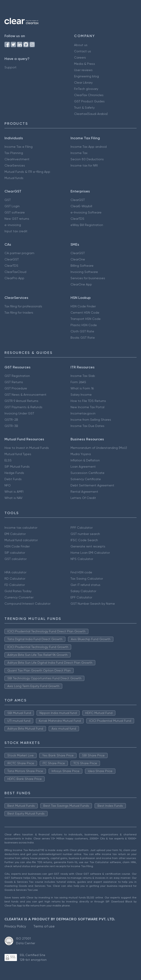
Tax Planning (14, 153)
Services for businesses (88, 278)
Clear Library (83, 82)
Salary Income (81, 395)
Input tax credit (16, 231)
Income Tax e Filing (19, 147)
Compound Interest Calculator (27, 604)
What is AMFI (14, 492)
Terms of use (44, 926)
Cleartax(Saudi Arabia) (91, 114)
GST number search (85, 534)
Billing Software (82, 266)
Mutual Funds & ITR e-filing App (27, 172)
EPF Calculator (81, 597)
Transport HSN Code (86, 319)
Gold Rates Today (18, 591)
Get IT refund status (85, 585)
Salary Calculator (83, 591)
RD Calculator (15, 579)
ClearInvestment (17, 159)
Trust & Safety (84, 108)
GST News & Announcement (25, 395)
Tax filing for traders (19, 313)
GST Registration (17, 376)
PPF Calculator (82, 528)
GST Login (12, 206)
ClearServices (15, 165)
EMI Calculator (15, 534)
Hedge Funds (14, 473)
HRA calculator (15, 572)
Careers (80, 57)
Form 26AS (78, 382)
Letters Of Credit (83, 498)
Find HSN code (81, 572)
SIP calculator (15, 553)
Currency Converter (19, 597)
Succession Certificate (87, 473)
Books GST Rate (83, 338)
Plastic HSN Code (84, 325)
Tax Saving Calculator (87, 579)
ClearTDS (77, 219)
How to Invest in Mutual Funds (27, 448)
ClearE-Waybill (81, 206)
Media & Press (85, 64)
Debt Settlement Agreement (92, 485)
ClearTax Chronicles (89, 95)
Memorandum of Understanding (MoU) (99, 448)
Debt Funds (13, 479)
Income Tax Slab (83, 376)
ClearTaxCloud (15, 272)
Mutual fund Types (18, 454)
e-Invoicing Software (86, 212)
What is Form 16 (82, 388)
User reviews (83, 70)
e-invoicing (13, 225)
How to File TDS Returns (88, 401)
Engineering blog (86, 76)
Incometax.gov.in (83, 413)
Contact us (83, 51)
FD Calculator (15, 585)
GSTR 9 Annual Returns (21, 401)
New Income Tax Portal (87, 407)
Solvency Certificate (86, 479)
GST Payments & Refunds (23, 407)
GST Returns (14, 382)
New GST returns (17, 219)
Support (10, 67)
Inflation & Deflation (85, 460)
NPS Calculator (82, 559)
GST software (15, 212)
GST (8, 200)
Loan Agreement (83, 467)
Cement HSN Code (85, 313)
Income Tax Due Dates (87, 426)
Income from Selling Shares (91, 420)
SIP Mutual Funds (17, 467)
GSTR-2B (11, 420)
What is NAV (13, 498)
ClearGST (78, 200)
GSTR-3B (11, 426)
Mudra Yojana (81, 454)
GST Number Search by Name (93, 604)
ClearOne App (81, 284)
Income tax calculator (21, 528)
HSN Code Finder (83, 306)
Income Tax (79, 153)
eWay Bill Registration (87, 225)
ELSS (8, 460)
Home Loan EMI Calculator (90, 553)
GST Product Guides (89, 101)
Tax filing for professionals (23, 306)
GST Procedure (16, 388)
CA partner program (19, 253)
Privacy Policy (15, 926)
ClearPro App (14, 278)
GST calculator (16, 559)
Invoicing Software (84, 272)
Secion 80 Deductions (87, 159)
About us (81, 45)
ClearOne (78, 259)
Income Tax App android (89, 147)
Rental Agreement (84, 492)
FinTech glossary (86, 89)
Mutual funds (14, 178)
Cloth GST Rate (82, 331)
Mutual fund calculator (21, 540)
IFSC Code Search (84, 540)
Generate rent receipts (88, 546)
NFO (8, 485)
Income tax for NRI (84, 165)
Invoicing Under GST (19, 413)
